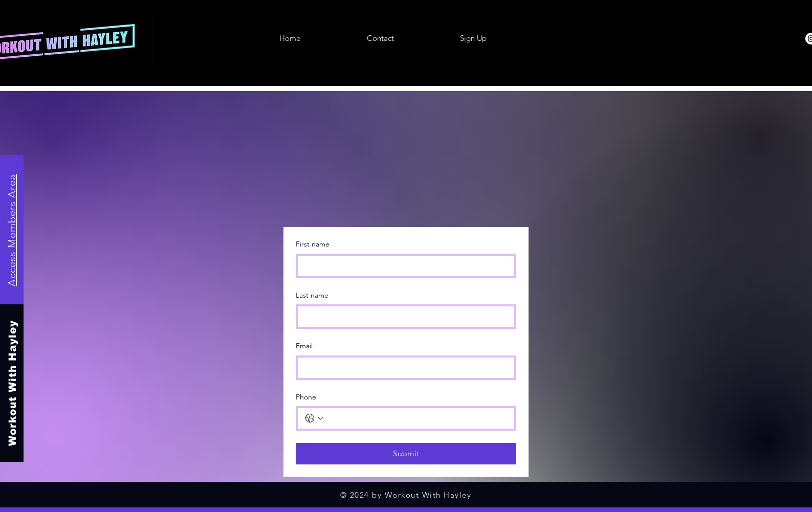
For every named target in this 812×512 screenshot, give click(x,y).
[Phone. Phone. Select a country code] (314, 418)
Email (304, 346)
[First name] (403, 266)
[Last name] (403, 317)
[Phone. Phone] (416, 418)
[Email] (403, 368)
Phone (306, 397)
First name (313, 244)
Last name (312, 295)
